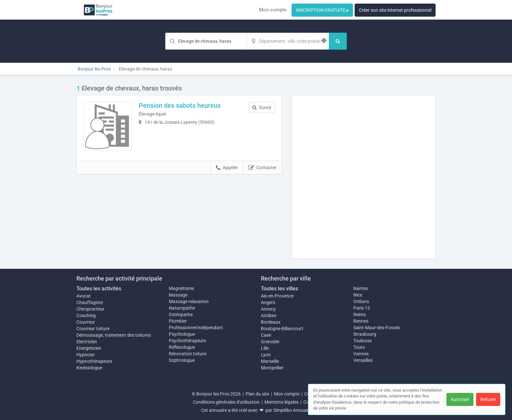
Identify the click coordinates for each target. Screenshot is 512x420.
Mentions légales (281, 402)
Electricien (87, 342)
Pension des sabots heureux (180, 105)
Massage (178, 295)
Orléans (361, 301)
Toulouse (362, 341)
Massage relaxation (189, 301)
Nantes (361, 288)
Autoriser (460, 399)
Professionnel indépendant (196, 328)
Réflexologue (182, 347)
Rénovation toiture (188, 354)
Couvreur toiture (93, 329)
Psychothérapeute (187, 341)
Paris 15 (362, 308)
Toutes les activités (99, 289)
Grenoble (270, 342)
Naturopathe (182, 308)
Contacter (262, 168)
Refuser (488, 399)
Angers (268, 302)
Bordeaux (271, 322)
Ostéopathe (181, 315)
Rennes (361, 321)
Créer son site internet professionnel (395, 10)
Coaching (86, 315)
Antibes (269, 315)
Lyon (266, 355)
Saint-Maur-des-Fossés (377, 328)
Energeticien (89, 348)
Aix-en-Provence (277, 296)
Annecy (268, 309)
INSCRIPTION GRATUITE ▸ (322, 10)
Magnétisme (181, 288)
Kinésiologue (89, 368)
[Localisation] (288, 41)
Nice (358, 295)
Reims (360, 315)
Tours (359, 347)
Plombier (178, 321)
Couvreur (86, 322)
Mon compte (273, 10)
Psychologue (182, 334)
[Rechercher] (338, 41)
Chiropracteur (90, 309)
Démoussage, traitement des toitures (114, 335)
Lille (265, 348)
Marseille (270, 361)
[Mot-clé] (206, 41)
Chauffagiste (90, 302)
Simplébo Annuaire (292, 410)
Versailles (363, 360)
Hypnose (85, 355)
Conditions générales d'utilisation (226, 402)
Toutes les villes (280, 289)
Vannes (361, 354)
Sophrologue (182, 360)
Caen (266, 335)
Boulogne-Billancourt (282, 329)
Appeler (227, 168)
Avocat (84, 296)
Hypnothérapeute (94, 361)
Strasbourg (365, 334)
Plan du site (257, 394)
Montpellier (272, 368)
